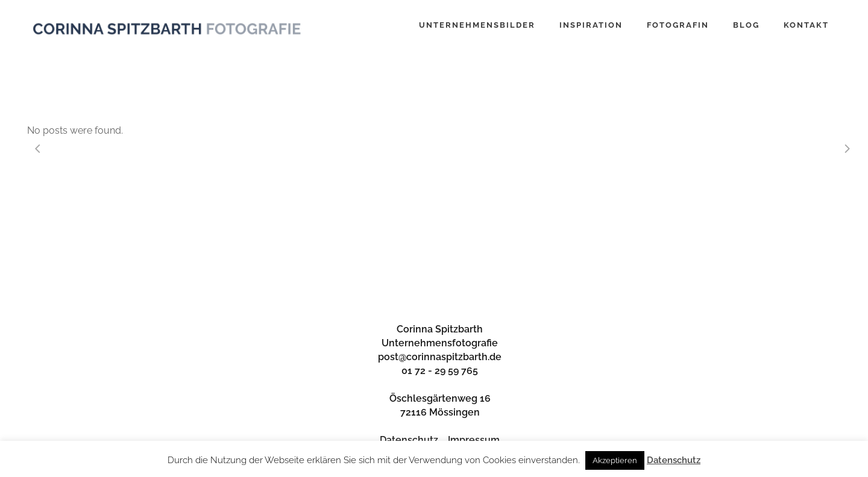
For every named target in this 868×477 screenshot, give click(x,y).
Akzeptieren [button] (615, 460)
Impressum (474, 440)
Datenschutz (409, 440)
